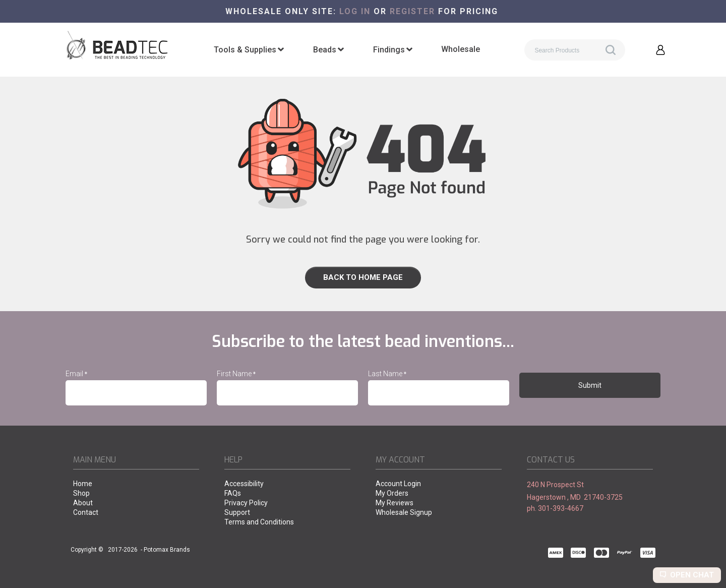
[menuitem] (249, 50)
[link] (363, 278)
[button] (660, 50)
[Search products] (575, 50)
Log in (355, 11)
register (412, 11)
